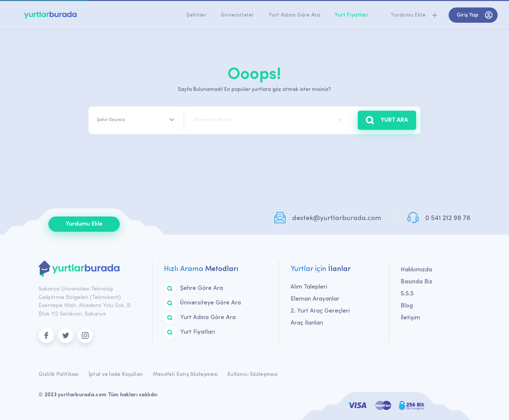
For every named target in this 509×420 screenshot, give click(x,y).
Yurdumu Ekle (84, 224)
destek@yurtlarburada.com (337, 218)
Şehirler (196, 15)
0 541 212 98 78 (448, 218)
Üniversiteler (238, 15)
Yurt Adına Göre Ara (295, 15)
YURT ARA (387, 120)
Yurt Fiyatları (351, 15)
